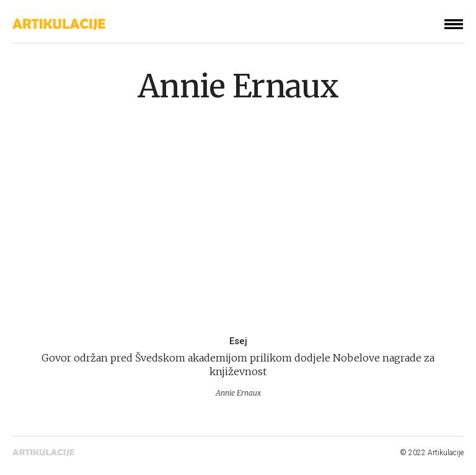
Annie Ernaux (238, 87)
